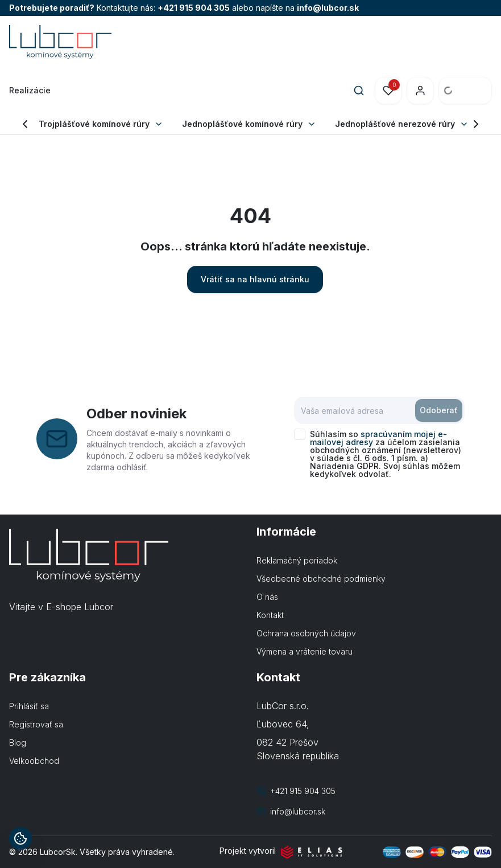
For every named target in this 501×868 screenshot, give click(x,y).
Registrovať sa (36, 724)
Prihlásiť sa (29, 706)
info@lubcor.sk (328, 8)
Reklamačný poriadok (297, 560)
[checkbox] (300, 434)
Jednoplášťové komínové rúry (242, 124)
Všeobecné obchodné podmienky (321, 579)
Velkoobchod (34, 761)
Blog (18, 742)
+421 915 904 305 (194, 8)
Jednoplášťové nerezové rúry (395, 124)
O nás (267, 597)
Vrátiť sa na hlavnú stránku (255, 279)
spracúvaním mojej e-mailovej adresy (378, 438)
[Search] (359, 90)
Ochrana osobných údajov (306, 633)
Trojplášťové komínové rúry (94, 124)
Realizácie (30, 90)
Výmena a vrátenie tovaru (305, 651)
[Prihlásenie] (420, 90)
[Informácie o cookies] (20, 838)
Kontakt (270, 615)
